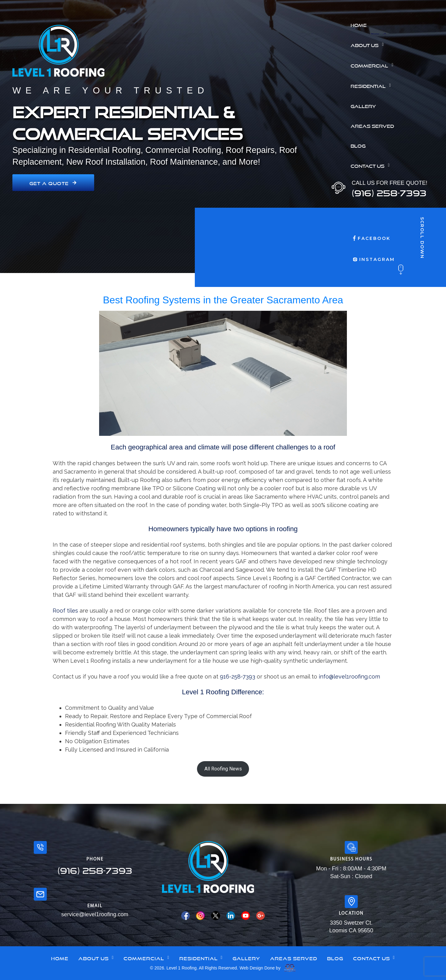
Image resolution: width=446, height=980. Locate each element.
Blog (358, 145)
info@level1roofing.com (349, 676)
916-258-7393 (238, 676)
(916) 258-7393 (389, 191)
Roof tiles (66, 611)
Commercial (374, 65)
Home (359, 24)
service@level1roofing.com (95, 914)
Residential (372, 85)
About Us (369, 45)
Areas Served (372, 125)
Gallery (363, 106)
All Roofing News (223, 769)
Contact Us (372, 165)
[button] (396, 45)
